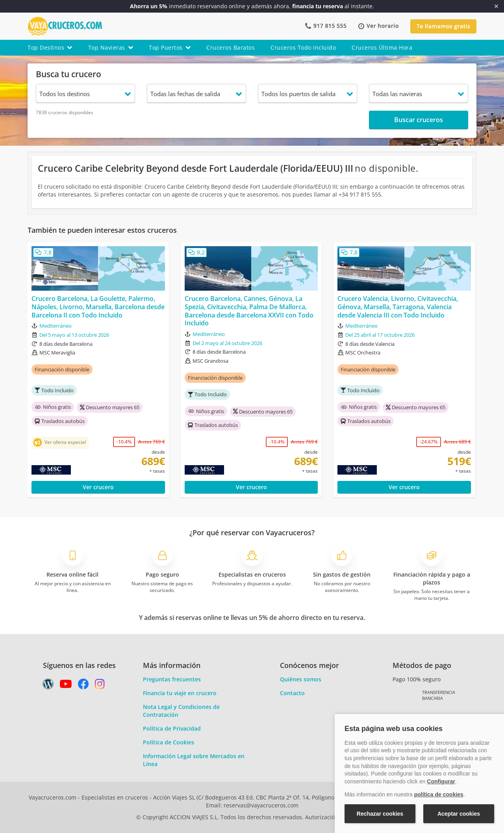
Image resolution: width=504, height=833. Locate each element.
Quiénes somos (301, 679)
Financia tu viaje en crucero (180, 693)
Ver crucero (98, 487)
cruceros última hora (382, 47)
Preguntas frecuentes (172, 679)
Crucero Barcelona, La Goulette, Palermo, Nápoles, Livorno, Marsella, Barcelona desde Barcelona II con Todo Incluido (98, 307)
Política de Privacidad (172, 728)
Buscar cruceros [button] (419, 120)
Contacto (292, 693)
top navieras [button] (111, 47)
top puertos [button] (170, 47)
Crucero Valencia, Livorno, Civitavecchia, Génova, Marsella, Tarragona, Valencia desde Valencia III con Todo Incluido (398, 307)
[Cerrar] (496, 6)
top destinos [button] (50, 47)
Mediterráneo (56, 326)
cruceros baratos (231, 47)
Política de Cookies (169, 742)
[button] (378, 26)
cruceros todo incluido (303, 47)
